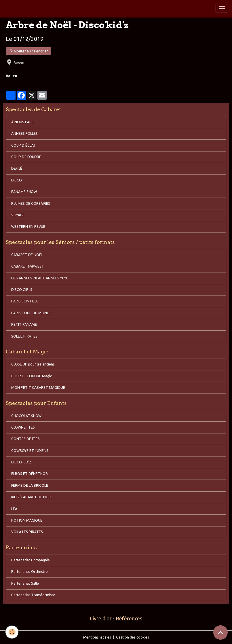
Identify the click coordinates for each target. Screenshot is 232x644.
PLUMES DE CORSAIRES (31, 203)
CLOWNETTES (23, 427)
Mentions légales (97, 637)
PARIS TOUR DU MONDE (31, 313)
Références (129, 618)
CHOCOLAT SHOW (26, 416)
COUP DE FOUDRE (26, 157)
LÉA (14, 509)
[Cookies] (12, 632)
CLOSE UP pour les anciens (33, 364)
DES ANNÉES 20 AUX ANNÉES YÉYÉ (40, 278)
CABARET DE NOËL (27, 255)
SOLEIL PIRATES (24, 336)
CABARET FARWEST (28, 266)
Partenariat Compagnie (31, 560)
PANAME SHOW (24, 192)
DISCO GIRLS (22, 290)
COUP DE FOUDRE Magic (32, 376)
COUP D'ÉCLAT (24, 145)
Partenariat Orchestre (30, 572)
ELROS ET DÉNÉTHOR (30, 474)
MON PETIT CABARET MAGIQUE (38, 388)
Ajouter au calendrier (29, 51)
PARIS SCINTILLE (25, 301)
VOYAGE (18, 215)
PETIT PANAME (24, 324)
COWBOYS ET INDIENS (30, 451)
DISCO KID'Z (21, 462)
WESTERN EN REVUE (28, 227)
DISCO (17, 180)
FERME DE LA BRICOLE (30, 485)
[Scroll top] (220, 632)
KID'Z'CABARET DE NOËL (32, 497)
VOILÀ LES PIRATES (27, 532)
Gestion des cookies (133, 637)
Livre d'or (101, 618)
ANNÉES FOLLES (24, 133)
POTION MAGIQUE (27, 520)
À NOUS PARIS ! (24, 122)
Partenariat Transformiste (33, 595)
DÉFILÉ (17, 168)
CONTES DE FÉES (25, 439)
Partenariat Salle (25, 583)
